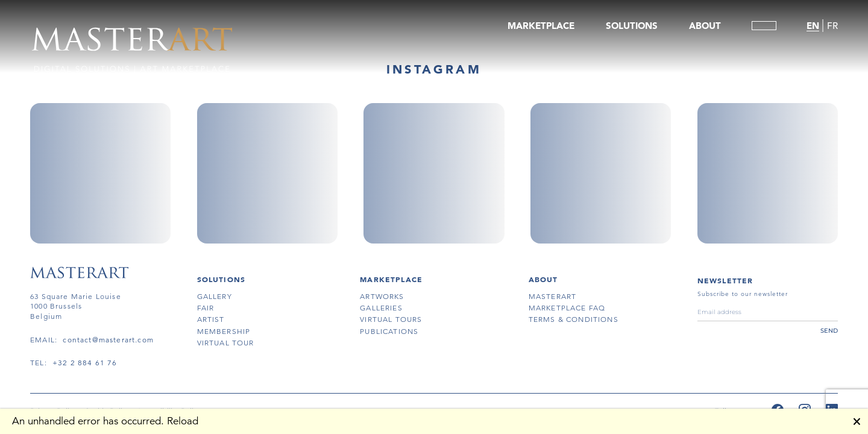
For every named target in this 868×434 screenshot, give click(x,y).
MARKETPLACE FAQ (567, 308)
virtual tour (226, 343)
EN (813, 26)
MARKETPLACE (541, 26)
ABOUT (705, 26)
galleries (381, 308)
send (829, 331)
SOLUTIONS (632, 26)
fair (206, 308)
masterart (553, 296)
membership (224, 331)
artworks (382, 296)
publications (389, 331)
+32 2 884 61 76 (85, 363)
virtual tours (391, 319)
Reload (183, 421)
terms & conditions (574, 319)
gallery (215, 296)
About (543, 279)
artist (211, 319)
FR (832, 26)
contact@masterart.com (108, 340)
